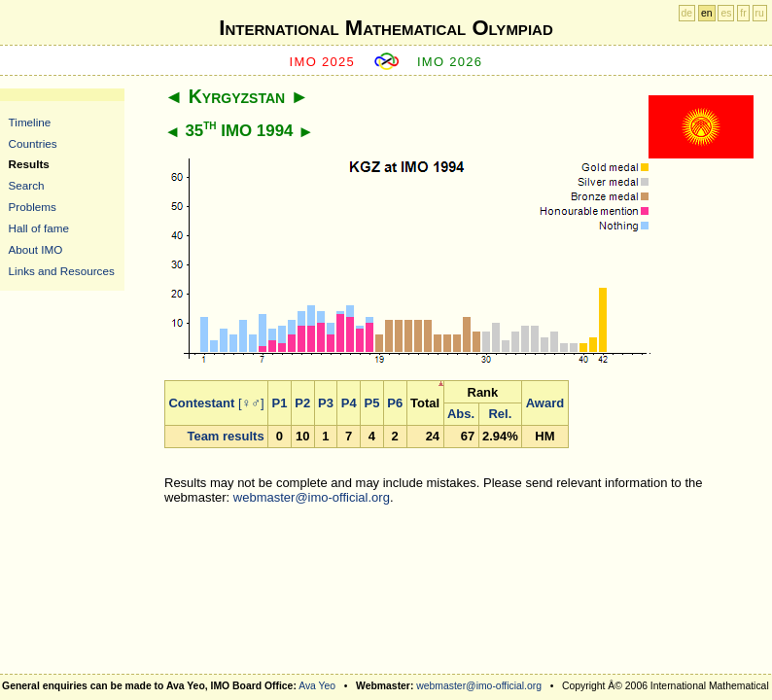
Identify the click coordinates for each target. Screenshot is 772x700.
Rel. (500, 414)
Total (425, 403)
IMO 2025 (323, 62)
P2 (302, 403)
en (707, 13)
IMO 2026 (450, 62)
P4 (349, 403)
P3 (326, 403)
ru (760, 13)
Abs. (461, 414)
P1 (280, 403)
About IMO (36, 249)
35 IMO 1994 (239, 131)
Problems (33, 207)
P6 (395, 403)
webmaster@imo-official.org (312, 497)
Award (545, 403)
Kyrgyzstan (237, 96)
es (726, 13)
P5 (372, 403)
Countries (33, 143)
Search (27, 185)
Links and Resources (62, 271)
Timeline (30, 122)
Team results (225, 436)
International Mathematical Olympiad (386, 28)
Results (29, 164)
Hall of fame (39, 228)
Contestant (201, 403)
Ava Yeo (317, 686)
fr (743, 13)
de (687, 13)
